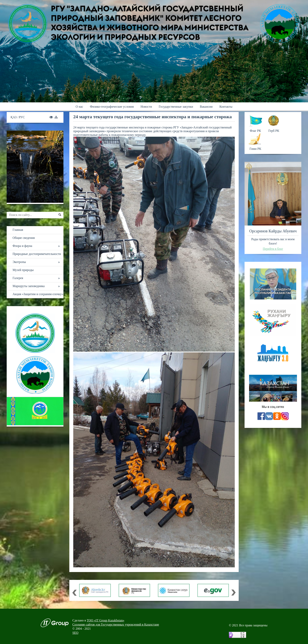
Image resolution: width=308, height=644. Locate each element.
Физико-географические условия (112, 107)
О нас (79, 107)
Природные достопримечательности (37, 254)
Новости (146, 107)
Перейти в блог (273, 249)
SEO (75, 633)
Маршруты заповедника (29, 286)
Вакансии (206, 107)
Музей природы (23, 270)
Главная (18, 230)
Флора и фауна (22, 246)
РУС (22, 117)
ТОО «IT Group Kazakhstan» (106, 620)
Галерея (18, 278)
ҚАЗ (14, 117)
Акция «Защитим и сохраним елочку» (38, 294)
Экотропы (19, 262)
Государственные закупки (176, 107)
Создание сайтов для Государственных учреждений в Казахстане (116, 624)
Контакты (226, 107)
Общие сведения (24, 238)
